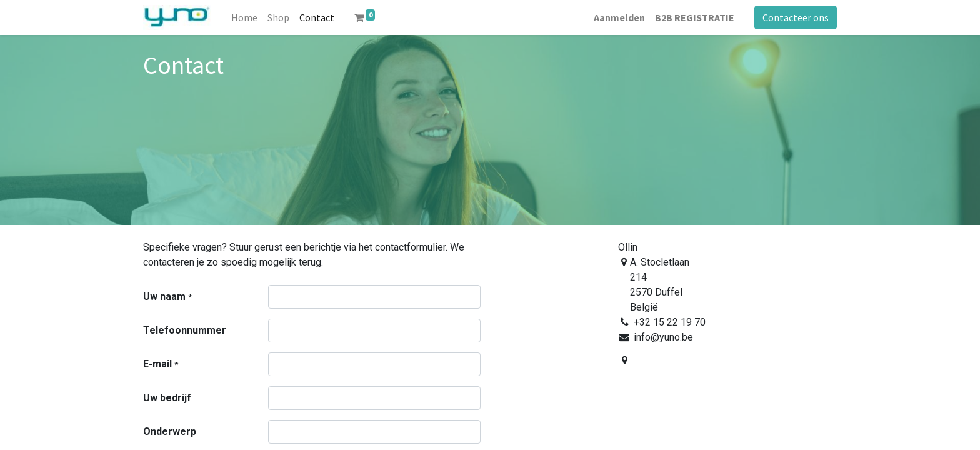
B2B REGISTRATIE (695, 17)
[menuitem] (244, 17)
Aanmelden (619, 17)
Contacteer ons (796, 17)
